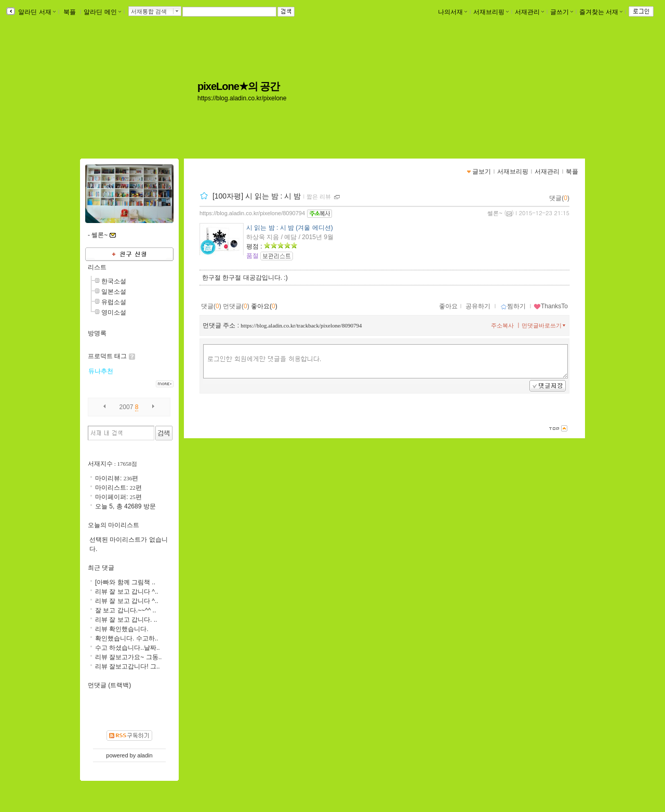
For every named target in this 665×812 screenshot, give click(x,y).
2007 (127, 407)
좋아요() (264, 306)
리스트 (97, 267)
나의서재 (453, 12)
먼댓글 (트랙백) (109, 685)
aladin (145, 755)
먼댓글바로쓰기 (544, 325)
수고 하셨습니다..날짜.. (128, 648)
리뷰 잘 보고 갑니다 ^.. (127, 592)
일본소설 (114, 292)
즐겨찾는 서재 (601, 12)
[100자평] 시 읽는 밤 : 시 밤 (257, 196)
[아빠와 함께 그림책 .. (125, 582)
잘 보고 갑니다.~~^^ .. (125, 610)
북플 (70, 12)
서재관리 (529, 12)
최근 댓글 (101, 568)
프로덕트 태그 (107, 356)
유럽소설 (114, 302)
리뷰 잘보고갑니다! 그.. (128, 666)
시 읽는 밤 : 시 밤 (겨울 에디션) (290, 228)
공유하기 (478, 306)
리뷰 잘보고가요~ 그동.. (128, 657)
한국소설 (114, 281)
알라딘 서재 (36, 12)
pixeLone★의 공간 (238, 86)
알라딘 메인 (102, 12)
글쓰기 (562, 12)
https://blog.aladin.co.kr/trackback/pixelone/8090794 (301, 325)
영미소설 (114, 312)
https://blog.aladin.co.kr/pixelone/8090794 (252, 213)
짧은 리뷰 (319, 197)
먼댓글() (236, 306)
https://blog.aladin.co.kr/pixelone (242, 98)
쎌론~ (495, 213)
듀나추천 (101, 371)
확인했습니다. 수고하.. (127, 638)
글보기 (482, 172)
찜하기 (513, 306)
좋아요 (448, 306)
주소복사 (502, 325)
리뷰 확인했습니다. (122, 629)
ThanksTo (551, 306)
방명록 (97, 333)
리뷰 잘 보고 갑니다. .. (126, 620)
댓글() (559, 198)
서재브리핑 (491, 12)
